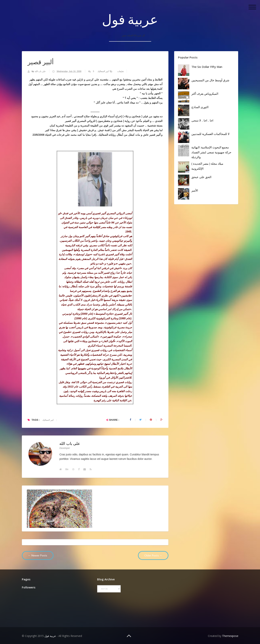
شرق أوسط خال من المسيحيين (210, 80)
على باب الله (41, 71)
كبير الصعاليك (103, 71)
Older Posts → (153, 555)
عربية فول (130, 19)
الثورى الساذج (200, 107)
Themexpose (230, 636)
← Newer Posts (38, 555)
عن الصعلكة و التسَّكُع (45, 521)
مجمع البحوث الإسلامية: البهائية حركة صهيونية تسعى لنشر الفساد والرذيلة (211, 152)
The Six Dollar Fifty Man (207, 67)
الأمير (195, 190)
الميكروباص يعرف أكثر (205, 94)
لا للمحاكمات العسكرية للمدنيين (210, 134)
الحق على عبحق (201, 177)
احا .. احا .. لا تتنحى (202, 120)
